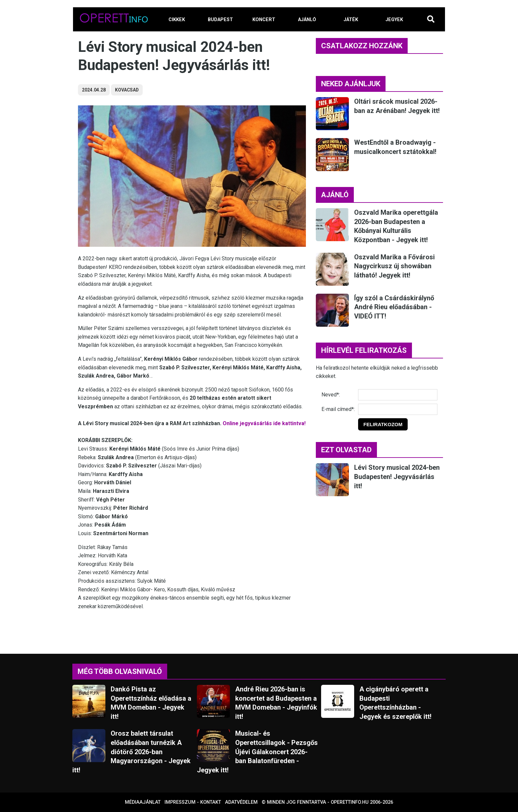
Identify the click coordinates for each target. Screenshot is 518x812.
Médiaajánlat (143, 802)
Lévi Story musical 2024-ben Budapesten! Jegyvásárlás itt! (397, 477)
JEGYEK (394, 20)
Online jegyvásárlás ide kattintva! (264, 423)
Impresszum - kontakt (193, 802)
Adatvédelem (241, 802)
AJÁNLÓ (307, 20)
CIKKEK (177, 20)
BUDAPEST (220, 20)
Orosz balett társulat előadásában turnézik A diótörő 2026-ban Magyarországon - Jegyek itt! (131, 752)
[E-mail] (398, 409)
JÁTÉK (351, 20)
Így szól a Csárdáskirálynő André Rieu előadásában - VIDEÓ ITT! (394, 307)
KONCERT (264, 20)
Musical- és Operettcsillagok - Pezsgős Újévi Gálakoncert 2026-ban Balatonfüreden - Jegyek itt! (257, 752)
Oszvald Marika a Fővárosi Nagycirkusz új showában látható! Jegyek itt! (394, 266)
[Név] (398, 395)
